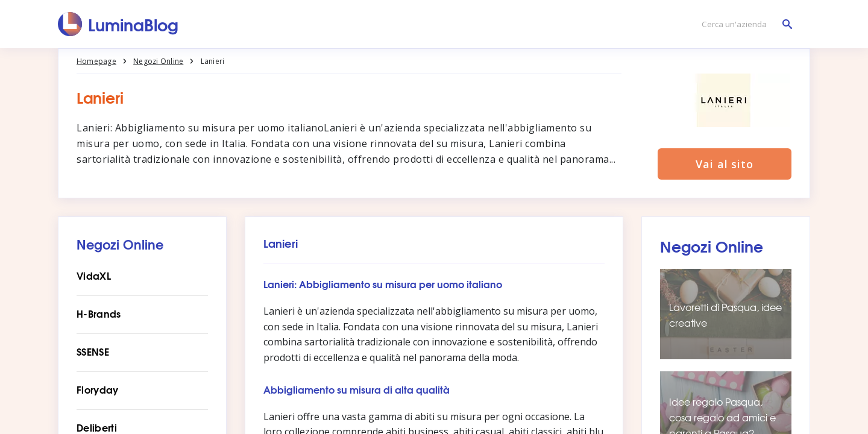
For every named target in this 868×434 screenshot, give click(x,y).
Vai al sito (725, 164)
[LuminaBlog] (118, 24)
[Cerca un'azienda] (744, 24)
